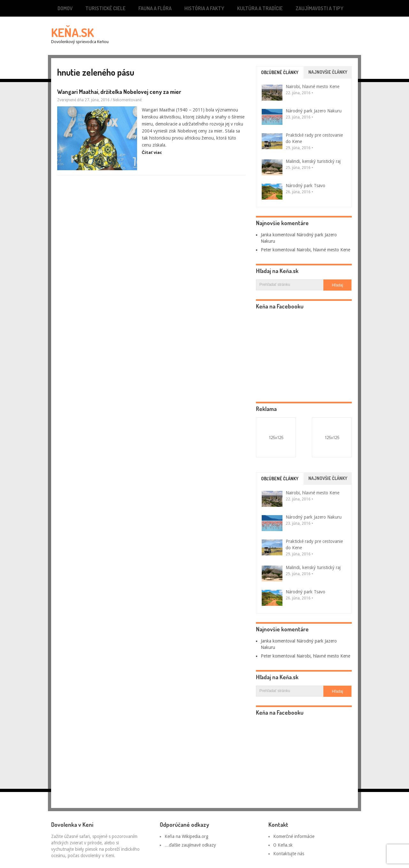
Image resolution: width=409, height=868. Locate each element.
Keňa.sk (73, 32)
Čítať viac (152, 152)
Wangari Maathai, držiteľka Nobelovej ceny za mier (119, 92)
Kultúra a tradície (260, 8)
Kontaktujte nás (289, 854)
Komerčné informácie (294, 836)
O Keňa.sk (283, 845)
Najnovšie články (328, 72)
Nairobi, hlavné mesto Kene (313, 87)
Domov (65, 8)
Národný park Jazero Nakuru (314, 111)
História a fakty (204, 8)
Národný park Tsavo (305, 186)
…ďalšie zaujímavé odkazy (190, 845)
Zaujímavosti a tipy (320, 8)
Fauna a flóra (155, 8)
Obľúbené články (280, 72)
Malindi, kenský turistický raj (313, 161)
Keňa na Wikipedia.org (186, 836)
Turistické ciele (105, 8)
